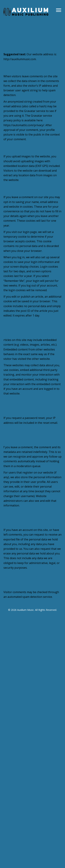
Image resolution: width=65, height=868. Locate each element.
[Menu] (59, 10)
